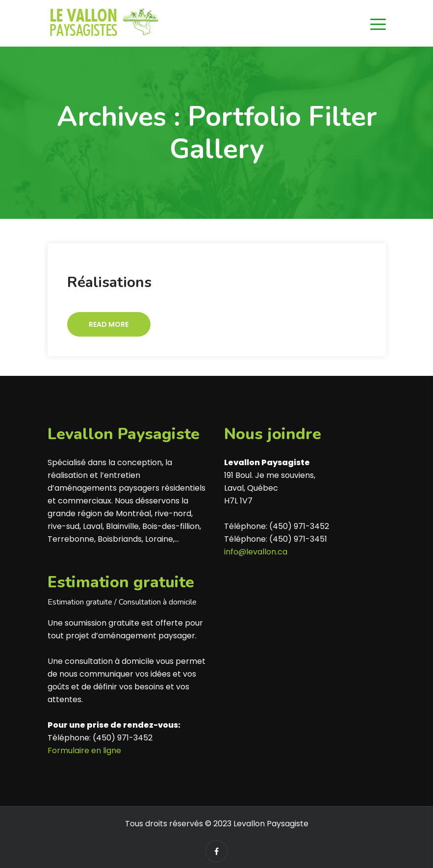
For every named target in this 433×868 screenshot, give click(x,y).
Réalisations (109, 282)
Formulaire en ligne (84, 750)
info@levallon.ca (256, 552)
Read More (109, 324)
